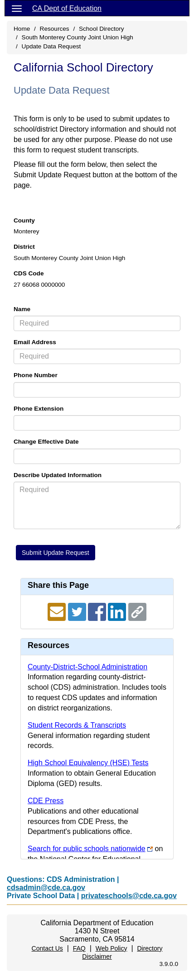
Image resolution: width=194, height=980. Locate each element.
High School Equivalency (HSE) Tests (88, 763)
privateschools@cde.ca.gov (129, 896)
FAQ (79, 948)
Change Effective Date (46, 442)
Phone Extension (39, 409)
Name (22, 309)
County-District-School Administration (87, 667)
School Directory (102, 29)
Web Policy (112, 948)
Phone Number (36, 375)
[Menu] (17, 8)
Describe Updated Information (58, 475)
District (24, 247)
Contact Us (47, 948)
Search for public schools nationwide (87, 849)
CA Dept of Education (67, 8)
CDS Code (29, 273)
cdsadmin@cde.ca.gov (46, 888)
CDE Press (46, 801)
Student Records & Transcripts (77, 725)
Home (22, 29)
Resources (55, 29)
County (24, 220)
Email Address (35, 342)
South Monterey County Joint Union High (78, 37)
